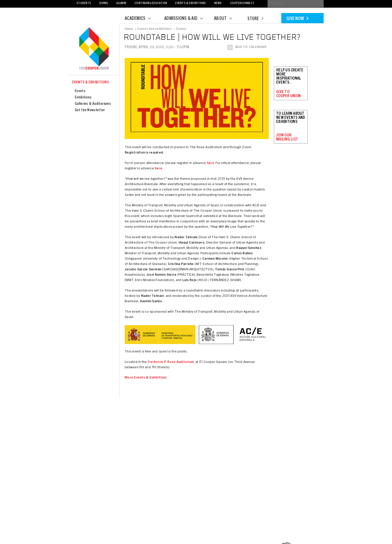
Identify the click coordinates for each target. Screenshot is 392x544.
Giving (104, 3)
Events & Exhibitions (191, 3)
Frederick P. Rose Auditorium (171, 362)
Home (129, 29)
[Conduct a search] (296, 4)
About (226, 19)
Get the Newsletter (90, 110)
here (211, 163)
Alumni (121, 3)
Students (84, 3)
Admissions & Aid (187, 19)
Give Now (297, 19)
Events (80, 91)
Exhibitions (83, 98)
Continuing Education (151, 3)
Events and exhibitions (154, 29)
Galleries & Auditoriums (93, 104)
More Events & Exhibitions (146, 378)
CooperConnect (242, 3)
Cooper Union (94, 49)
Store (255, 19)
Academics (141, 19)
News (218, 3)
